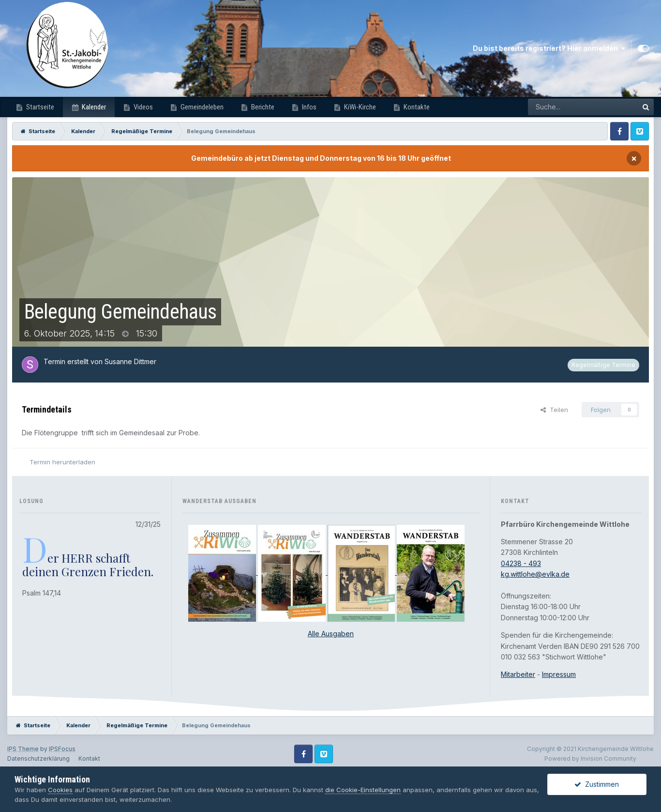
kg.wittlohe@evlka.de (535, 574)
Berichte (262, 107)
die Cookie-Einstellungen (363, 790)
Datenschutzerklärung (38, 758)
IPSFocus (62, 749)
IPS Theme (23, 749)
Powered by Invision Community (590, 758)
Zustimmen (597, 784)
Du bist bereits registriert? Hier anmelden (549, 48)
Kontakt (89, 758)
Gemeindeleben (201, 107)
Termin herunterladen (62, 462)
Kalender (93, 107)
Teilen (554, 410)
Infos (308, 107)
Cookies (60, 790)
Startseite (39, 107)
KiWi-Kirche (359, 107)
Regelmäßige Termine (603, 365)
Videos (143, 107)
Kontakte (416, 107)
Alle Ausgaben (331, 634)
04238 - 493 (521, 563)
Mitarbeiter (518, 674)
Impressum (559, 674)
